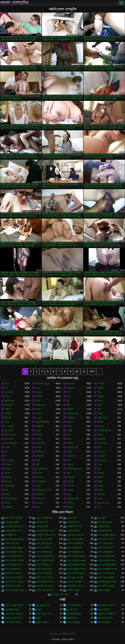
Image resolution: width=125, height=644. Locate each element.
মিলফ (100, 401)
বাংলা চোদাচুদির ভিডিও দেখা (46, 569)
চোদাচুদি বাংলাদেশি (75, 526)
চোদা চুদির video (12, 522)
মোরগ (69, 452)
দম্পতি (38, 439)
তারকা (7, 448)
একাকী (69, 431)
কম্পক (7, 473)
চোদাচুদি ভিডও (104, 526)
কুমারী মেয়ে (10, 401)
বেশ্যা (7, 422)
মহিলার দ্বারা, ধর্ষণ (74, 469)
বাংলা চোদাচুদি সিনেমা (45, 561)
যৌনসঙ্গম (40, 494)
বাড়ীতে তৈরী (72, 448)
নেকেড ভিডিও (104, 610)
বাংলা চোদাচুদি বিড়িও (14, 556)
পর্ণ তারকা (9, 426)
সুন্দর (38, 401)
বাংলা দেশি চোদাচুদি (13, 573)
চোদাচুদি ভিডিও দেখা (14, 531)
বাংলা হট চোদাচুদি (74, 582)
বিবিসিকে (40, 452)
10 (77, 371)
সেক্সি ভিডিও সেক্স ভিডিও (46, 614)
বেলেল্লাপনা (41, 482)
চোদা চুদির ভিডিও (105, 522)
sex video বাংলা (43, 605)
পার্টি (37, 465)
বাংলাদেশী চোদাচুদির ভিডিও (107, 586)
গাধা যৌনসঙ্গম (11, 443)
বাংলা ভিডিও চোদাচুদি (14, 582)
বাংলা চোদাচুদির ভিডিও (107, 565)
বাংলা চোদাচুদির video (76, 561)
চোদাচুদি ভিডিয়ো (105, 531)
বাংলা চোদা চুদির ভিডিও (77, 543)
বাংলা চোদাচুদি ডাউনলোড (15, 552)
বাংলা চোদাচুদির (14, 3)
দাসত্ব (7, 494)
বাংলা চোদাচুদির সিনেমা (107, 569)
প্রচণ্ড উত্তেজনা (11, 499)
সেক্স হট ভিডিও (104, 622)
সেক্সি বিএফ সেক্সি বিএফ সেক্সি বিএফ (107, 614)
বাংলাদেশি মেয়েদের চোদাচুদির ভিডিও (77, 586)
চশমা (100, 448)
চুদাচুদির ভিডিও (42, 622)
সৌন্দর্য (8, 409)
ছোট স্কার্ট (71, 482)
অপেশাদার (9, 431)
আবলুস (8, 482)
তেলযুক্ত (101, 456)
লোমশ (38, 431)
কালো (69, 439)
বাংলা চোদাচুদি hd (105, 543)
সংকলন (39, 414)
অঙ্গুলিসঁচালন (42, 422)
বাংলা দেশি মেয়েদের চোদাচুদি (107, 573)
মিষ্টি (37, 409)
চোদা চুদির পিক (73, 522)
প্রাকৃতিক (39, 426)
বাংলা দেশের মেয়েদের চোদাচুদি (15, 578)
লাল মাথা (9, 439)
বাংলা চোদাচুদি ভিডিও (76, 556)
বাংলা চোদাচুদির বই (44, 565)
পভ (68, 435)
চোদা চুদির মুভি (42, 526)
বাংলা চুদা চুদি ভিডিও (14, 618)
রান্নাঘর (70, 507)
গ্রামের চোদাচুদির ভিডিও (46, 518)
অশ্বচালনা (71, 388)
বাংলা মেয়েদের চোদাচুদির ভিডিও (46, 582)
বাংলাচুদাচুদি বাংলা (74, 614)
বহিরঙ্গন (101, 426)
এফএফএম (71, 456)
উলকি (69, 426)
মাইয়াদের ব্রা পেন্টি (43, 490)
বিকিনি (100, 477)
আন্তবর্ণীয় (102, 439)
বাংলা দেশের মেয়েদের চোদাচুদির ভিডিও (46, 578)
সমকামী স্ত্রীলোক (104, 431)
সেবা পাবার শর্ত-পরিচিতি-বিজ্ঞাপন (62, 634)
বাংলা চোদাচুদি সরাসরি (14, 561)
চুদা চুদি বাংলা (72, 610)
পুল (99, 507)
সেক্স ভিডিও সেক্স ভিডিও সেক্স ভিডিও (107, 605)
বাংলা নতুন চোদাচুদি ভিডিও (107, 578)
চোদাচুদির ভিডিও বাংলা (46, 535)
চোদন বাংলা (72, 518)
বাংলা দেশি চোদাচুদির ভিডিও (77, 573)
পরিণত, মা (40, 499)
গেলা (100, 465)
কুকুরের (101, 388)
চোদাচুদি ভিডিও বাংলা (45, 531)
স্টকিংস (70, 409)
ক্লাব (37, 507)
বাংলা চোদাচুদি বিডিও (45, 556)
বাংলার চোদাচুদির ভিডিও (46, 590)
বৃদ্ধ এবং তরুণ (104, 503)
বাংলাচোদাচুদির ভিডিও (107, 582)
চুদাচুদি (38, 618)
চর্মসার (100, 435)
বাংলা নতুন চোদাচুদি (75, 578)
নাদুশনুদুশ (9, 507)
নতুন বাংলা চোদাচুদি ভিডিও (77, 539)
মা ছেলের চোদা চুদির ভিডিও (61, 595)
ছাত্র (68, 460)
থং (6, 456)
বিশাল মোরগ (10, 435)
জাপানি (39, 435)
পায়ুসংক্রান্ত (102, 418)
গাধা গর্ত (70, 486)
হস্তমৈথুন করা (72, 414)
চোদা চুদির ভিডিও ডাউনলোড (15, 526)
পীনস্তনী (101, 384)
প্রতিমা (8, 503)
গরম (99, 405)
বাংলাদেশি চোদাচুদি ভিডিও (15, 586)
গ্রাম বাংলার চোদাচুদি (13, 518)
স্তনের (38, 486)
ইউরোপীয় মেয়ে (42, 384)
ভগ (6, 388)
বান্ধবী (100, 422)
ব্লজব (7, 384)
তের (69, 397)
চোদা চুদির (102, 518)
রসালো (101, 473)
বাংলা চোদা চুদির (12, 543)
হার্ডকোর (70, 384)
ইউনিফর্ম (70, 503)
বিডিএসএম (10, 486)
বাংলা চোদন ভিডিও (106, 539)
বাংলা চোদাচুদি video (14, 548)
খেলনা (38, 418)
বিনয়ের (70, 422)
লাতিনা (8, 469)
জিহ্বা (100, 482)
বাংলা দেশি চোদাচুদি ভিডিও (46, 573)
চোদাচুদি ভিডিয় (73, 531)
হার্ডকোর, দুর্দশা (73, 499)
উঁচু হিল (39, 473)
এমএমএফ (102, 460)
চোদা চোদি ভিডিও (74, 605)
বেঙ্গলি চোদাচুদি (73, 590)
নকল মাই (70, 477)
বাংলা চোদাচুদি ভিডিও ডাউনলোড (107, 556)
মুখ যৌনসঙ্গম (41, 469)
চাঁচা (99, 392)
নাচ (68, 473)
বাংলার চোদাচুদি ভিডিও (15, 590)
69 (99, 469)
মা (6, 452)
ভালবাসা (101, 494)
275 (92, 371)
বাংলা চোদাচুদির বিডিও (76, 565)
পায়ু (68, 494)
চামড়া (100, 414)
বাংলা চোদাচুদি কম (43, 548)
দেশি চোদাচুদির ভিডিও (107, 535)
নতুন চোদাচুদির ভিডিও (14, 539)
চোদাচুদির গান (11, 535)
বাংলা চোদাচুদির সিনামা (76, 569)
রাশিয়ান (8, 465)
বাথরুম (101, 490)
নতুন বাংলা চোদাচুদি (44, 539)
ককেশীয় (70, 443)
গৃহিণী (38, 460)
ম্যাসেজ (39, 477)
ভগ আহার (9, 460)
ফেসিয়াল (71, 418)
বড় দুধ (38, 392)
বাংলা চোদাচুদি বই (105, 552)
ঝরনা (100, 499)
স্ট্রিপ (68, 405)
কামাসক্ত (8, 405)
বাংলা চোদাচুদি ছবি (105, 548)
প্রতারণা (70, 490)
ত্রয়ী (99, 409)
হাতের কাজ (102, 443)
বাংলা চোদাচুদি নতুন (44, 552)
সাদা (68, 392)
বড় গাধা (39, 503)
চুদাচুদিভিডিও (72, 618)
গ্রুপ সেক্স (101, 452)
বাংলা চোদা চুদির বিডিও (46, 543)
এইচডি (100, 397)
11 (84, 371)
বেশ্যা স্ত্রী (39, 456)
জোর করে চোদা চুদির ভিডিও (77, 535)
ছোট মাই (8, 392)
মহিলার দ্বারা (41, 405)
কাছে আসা (40, 443)
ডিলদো (39, 448)
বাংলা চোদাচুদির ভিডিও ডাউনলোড (15, 569)
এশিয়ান (8, 414)
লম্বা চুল (8, 477)
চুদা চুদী (39, 610)
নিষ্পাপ (8, 397)
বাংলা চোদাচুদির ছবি (13, 565)
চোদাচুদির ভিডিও (12, 610)
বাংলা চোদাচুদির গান (106, 561)
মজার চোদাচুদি (104, 590)
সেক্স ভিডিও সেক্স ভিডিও (15, 614)
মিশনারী (39, 397)
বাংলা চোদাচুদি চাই (74, 548)
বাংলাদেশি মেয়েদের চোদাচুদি (46, 586)
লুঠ (68, 401)
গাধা (37, 388)
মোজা (100, 486)
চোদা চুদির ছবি (42, 522)
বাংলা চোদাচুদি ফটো (75, 552)
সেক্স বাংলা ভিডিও (105, 618)
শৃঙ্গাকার (8, 418)
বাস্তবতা (70, 465)
